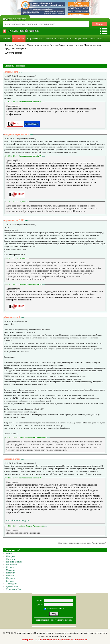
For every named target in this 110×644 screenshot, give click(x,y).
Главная (6, 38)
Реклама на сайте (55, 38)
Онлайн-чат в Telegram (18, 520)
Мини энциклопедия (37, 45)
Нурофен (11, 578)
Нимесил (11, 575)
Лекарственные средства (71, 45)
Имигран (10, 556)
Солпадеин (12, 584)
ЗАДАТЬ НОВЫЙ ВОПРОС (23, 31)
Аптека (53, 45)
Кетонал (10, 567)
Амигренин (21, 48)
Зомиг (9, 553)
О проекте (19, 38)
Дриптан (10, 559)
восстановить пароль (61, 620)
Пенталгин (11, 564)
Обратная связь (35, 38)
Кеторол (10, 581)
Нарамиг (10, 573)
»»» (21, 72)
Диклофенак (12, 586)
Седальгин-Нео (14, 589)
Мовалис (10, 570)
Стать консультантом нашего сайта (85, 38)
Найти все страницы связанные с (82, 543)
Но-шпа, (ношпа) (15, 562)
